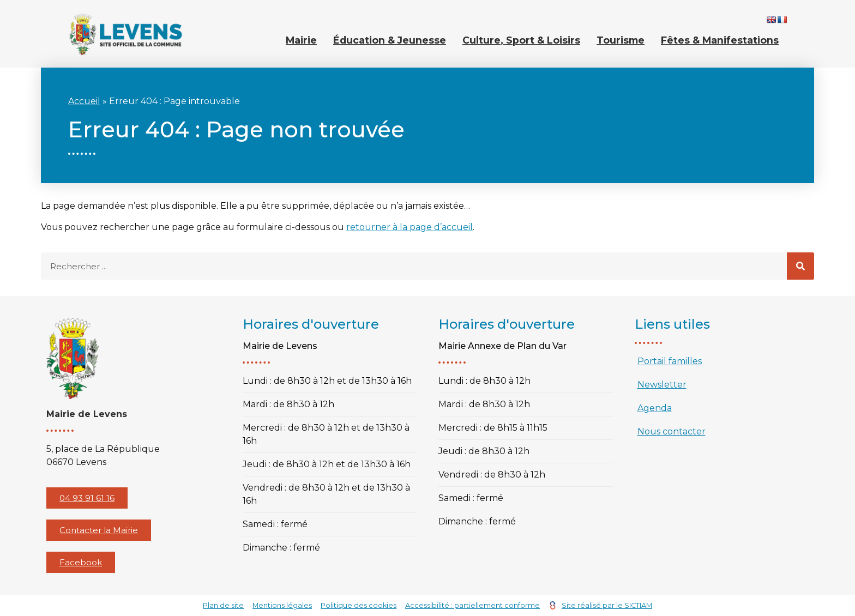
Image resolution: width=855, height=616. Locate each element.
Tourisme (621, 40)
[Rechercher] (800, 266)
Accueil (84, 101)
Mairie (301, 40)
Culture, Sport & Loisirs (521, 40)
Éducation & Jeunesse (390, 40)
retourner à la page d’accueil (410, 227)
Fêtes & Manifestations (720, 40)
